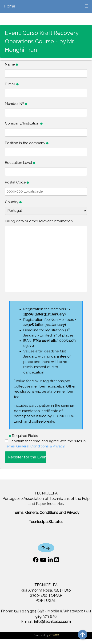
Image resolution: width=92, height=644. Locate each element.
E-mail (12, 84)
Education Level (20, 163)
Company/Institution (24, 123)
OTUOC (54, 635)
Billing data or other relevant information (39, 221)
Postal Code (17, 182)
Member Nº (16, 104)
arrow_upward (83, 635)
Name (12, 64)
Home (10, 6)
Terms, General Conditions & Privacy (35, 446)
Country (13, 202)
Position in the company (27, 143)
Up (46, 547)
